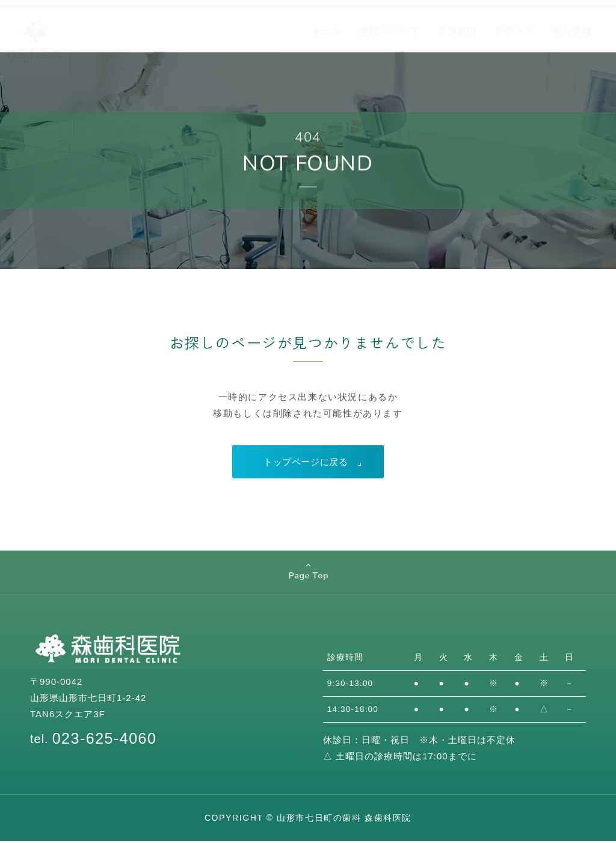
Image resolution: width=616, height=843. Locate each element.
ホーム (327, 30)
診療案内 (457, 30)
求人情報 (571, 30)
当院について (390, 30)
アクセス (514, 30)
